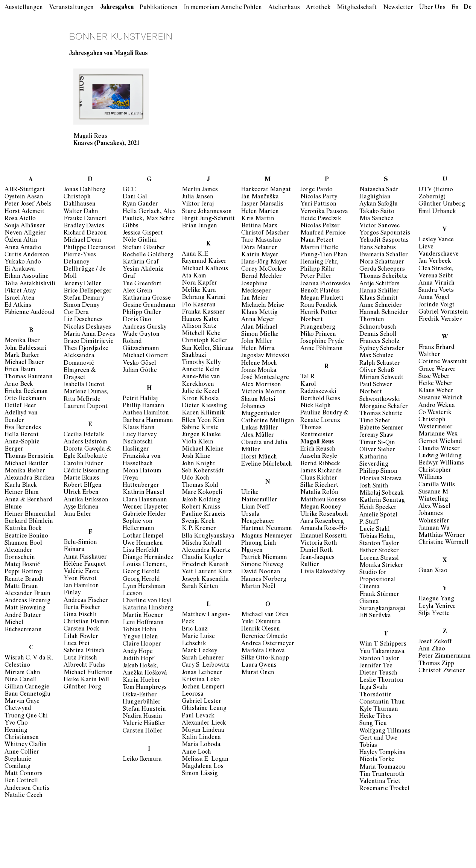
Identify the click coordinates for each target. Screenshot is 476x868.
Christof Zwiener (442, 671)
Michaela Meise (263, 306)
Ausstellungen (24, 8)
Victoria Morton (264, 392)
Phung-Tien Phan (324, 255)
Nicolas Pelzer (320, 226)
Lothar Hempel (143, 536)
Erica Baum (20, 370)
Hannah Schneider (384, 313)
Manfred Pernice (323, 233)
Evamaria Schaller (384, 255)
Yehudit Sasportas (384, 241)
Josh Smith (374, 486)
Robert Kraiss (201, 507)
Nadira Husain (142, 717)
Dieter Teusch (378, 673)
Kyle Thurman (379, 710)
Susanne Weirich (441, 398)
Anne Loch (196, 752)
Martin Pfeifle (319, 248)
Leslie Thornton (381, 681)
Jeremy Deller (82, 284)
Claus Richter (319, 478)
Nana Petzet (317, 241)
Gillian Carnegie (27, 687)
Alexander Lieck (204, 723)
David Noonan (261, 572)
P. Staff (369, 522)
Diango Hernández (148, 558)
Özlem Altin (21, 241)
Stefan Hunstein (144, 710)
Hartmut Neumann (267, 529)
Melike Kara (199, 291)
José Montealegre (265, 378)
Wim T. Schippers (383, 644)
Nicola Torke (377, 760)
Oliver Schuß (377, 371)
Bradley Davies (84, 226)
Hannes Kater (201, 320)
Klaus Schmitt (379, 298)
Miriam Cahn (22, 673)
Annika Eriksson (86, 500)
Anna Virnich (436, 283)
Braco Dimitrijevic (88, 342)
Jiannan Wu (434, 528)
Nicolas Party (319, 197)
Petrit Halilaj (140, 399)
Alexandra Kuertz (206, 551)
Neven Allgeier (25, 233)
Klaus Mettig (259, 313)
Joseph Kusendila (205, 580)
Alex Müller (258, 436)
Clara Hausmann (145, 500)
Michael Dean (82, 241)
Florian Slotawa (381, 479)
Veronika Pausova (324, 212)
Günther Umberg (442, 204)
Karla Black (21, 486)
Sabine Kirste (200, 428)
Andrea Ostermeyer (268, 644)
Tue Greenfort (142, 284)
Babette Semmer (381, 428)
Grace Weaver (437, 370)
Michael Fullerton (88, 673)
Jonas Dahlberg (84, 190)
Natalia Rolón (319, 493)
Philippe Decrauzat (90, 248)
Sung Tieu (373, 724)
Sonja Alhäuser (25, 226)
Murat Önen (258, 673)
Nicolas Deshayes (87, 327)
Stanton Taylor (379, 659)
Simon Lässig (200, 774)
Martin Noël (258, 587)
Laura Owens (259, 665)
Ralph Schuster (380, 364)
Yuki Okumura (261, 622)
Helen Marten (260, 212)
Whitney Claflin (26, 745)
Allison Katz (199, 327)
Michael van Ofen (265, 615)
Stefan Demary (84, 298)
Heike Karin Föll (86, 680)
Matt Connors (24, 774)
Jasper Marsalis (262, 204)
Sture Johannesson (207, 212)
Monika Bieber (25, 471)
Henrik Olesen (261, 629)
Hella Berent (22, 435)
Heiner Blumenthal (30, 515)
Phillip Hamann (144, 406)
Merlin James (200, 190)
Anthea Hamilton (146, 413)
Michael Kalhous (205, 269)
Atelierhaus (284, 8)
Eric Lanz (195, 629)
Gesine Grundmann (149, 306)
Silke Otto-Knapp (265, 658)
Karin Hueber (141, 681)
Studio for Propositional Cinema (378, 580)
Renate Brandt (24, 580)
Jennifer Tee (376, 666)
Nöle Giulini (140, 241)
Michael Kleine (203, 449)
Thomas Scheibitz (383, 277)
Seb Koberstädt (203, 471)
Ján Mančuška (260, 197)
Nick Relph (316, 406)
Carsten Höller (143, 731)
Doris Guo (137, 320)
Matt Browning (25, 608)
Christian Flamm (86, 622)
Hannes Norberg (264, 580)
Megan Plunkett (322, 298)
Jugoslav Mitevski (265, 356)
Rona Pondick (319, 306)
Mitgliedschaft (357, 8)
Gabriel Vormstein (443, 312)
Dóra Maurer (259, 248)
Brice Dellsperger (88, 291)
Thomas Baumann (29, 377)
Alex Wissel (434, 507)
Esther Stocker (379, 551)
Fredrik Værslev (440, 320)
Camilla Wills (437, 485)
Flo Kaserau (199, 305)
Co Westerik (435, 413)
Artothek (318, 8)
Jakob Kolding (201, 500)
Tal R (308, 377)
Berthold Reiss (320, 399)
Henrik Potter (319, 313)
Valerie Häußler (144, 724)
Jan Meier (255, 298)
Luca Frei (77, 644)
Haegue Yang (436, 599)
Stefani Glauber (144, 248)
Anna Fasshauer (85, 557)
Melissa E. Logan (205, 760)
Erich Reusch (318, 449)
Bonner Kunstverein (121, 37)
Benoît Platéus (320, 291)
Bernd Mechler (262, 277)
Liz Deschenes (83, 320)
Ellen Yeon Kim (203, 421)
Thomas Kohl (200, 486)
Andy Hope (138, 652)
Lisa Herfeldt (141, 551)
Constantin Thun (382, 702)
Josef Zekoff (435, 642)
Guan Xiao (433, 571)
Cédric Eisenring (86, 471)
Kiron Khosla (200, 399)
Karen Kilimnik (203, 413)
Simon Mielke (260, 335)
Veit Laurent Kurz (207, 572)
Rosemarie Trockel (384, 789)
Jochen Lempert (203, 687)
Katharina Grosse (147, 298)
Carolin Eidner (83, 464)
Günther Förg (82, 687)
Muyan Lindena (203, 731)
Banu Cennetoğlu (27, 694)
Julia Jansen (198, 197)
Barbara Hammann (148, 421)
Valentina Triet (380, 782)
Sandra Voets (436, 291)
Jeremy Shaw (376, 436)
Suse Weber (434, 377)
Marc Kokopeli (202, 493)
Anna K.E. (196, 254)
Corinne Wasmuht (443, 362)
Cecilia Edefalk (84, 435)
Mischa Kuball (202, 544)
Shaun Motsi (258, 400)
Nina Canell (21, 680)
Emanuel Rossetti (324, 536)
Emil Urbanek (437, 212)
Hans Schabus (378, 248)
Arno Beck (19, 385)
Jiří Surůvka (375, 616)
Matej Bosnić (22, 565)
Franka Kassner (203, 312)
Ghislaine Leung (204, 709)
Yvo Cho (16, 723)
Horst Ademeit (24, 212)
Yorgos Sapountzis (385, 233)
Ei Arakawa (20, 270)
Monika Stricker (381, 566)
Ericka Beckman (26, 392)
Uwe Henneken (143, 544)
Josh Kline (196, 457)
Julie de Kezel (201, 392)
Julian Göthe (140, 371)
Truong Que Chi (26, 716)
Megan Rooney (321, 507)
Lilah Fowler (81, 637)
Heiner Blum (22, 493)
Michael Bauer (24, 363)
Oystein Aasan (24, 197)
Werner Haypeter (146, 507)
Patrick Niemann (264, 558)
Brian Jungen (199, 226)
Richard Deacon (85, 233)
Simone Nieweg (262, 565)
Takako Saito (377, 212)
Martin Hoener (143, 616)
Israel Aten (20, 298)
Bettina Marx (259, 226)
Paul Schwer (376, 385)
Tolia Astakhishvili (30, 284)
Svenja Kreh (198, 522)
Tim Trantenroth (382, 775)
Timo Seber (375, 421)
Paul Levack (198, 716)
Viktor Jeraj (198, 204)
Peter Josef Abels (28, 204)
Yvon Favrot (80, 579)
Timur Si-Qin (377, 443)
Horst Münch (259, 457)
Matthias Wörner (442, 536)
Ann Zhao (432, 649)
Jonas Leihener (202, 673)
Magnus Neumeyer (267, 536)
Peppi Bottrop (24, 572)
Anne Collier (22, 752)
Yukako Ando (23, 262)
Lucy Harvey (140, 435)
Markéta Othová (263, 651)
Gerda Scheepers (382, 270)
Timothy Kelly (201, 363)
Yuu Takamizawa (382, 652)
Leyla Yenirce (437, 607)
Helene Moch (259, 364)
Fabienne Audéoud (30, 313)
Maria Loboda (201, 745)
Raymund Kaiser (204, 262)
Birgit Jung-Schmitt (208, 219)
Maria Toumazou (382, 767)
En (455, 8)
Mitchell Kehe (201, 334)
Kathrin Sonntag (382, 501)
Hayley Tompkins (382, 753)
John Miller (257, 342)
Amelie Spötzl (378, 515)
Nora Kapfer (199, 283)
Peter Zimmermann (445, 656)
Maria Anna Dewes (89, 335)
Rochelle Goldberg (148, 255)
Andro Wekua (437, 406)
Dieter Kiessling (204, 406)
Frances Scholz (379, 342)
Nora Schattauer (382, 262)
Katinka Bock (23, 529)
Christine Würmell (443, 543)
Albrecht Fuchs (84, 665)
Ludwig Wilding (440, 456)
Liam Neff (255, 507)
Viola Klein (198, 442)
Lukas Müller (260, 428)
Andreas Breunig (27, 601)
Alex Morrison (261, 385)
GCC (129, 190)
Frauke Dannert (85, 219)
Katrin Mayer (260, 255)
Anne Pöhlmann (322, 349)
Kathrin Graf (141, 262)
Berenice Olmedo (264, 637)
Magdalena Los (203, 767)
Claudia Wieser (439, 449)
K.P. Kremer (199, 529)
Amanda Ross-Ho (324, 529)
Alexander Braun (27, 594)
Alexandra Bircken (30, 478)
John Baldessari (26, 349)
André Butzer (23, 616)
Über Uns (432, 8)
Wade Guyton (141, 335)
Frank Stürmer (379, 595)
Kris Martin (258, 219)
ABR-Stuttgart (25, 190)
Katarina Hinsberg (148, 608)
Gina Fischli (80, 615)
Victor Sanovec (379, 226)
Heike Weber (436, 384)
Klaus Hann (139, 428)
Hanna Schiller (379, 291)
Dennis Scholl (378, 335)
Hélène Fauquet (85, 565)
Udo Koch (195, 478)
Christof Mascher (265, 233)
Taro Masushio (261, 241)
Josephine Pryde (322, 342)
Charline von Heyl (147, 601)
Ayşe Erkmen (81, 507)
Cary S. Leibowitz (205, 665)
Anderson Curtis (27, 789)
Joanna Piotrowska (325, 284)
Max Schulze (376, 356)
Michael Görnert (145, 356)
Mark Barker (22, 356)
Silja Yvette (434, 614)
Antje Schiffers (379, 284)
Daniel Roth (317, 551)
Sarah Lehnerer (203, 658)
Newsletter (398, 8)
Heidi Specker (378, 508)
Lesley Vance (436, 240)
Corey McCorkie (264, 270)
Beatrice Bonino (26, 536)
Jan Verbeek (435, 262)
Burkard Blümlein (29, 522)
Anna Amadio (23, 248)
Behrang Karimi (204, 298)
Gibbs (131, 226)
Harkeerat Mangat (266, 190)
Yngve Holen (140, 637)
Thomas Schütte (381, 414)
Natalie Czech (24, 796)
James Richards (321, 471)
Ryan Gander (140, 204)
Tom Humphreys (145, 688)
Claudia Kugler (202, 558)
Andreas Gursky (144, 327)
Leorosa (193, 694)
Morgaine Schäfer (384, 407)
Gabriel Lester (202, 702)
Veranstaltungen (71, 8)
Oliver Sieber (377, 450)
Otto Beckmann (25, 399)
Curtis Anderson (27, 255)
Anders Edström (85, 442)
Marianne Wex (438, 434)
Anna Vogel (434, 298)
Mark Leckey (199, 651)
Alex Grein (138, 291)
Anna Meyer (258, 320)
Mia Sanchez (376, 219)
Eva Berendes (23, 428)
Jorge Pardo (316, 190)
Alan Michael (259, 327)
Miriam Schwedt (381, 378)
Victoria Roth (319, 544)
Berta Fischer (82, 608)
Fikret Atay (20, 291)
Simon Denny (81, 306)
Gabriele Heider (144, 515)
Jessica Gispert (143, 233)
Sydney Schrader (382, 349)
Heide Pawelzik (321, 219)
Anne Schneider (381, 306)
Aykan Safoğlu (379, 204)
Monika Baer (22, 341)
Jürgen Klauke (201, 435)
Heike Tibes (375, 717)
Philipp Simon (378, 472)
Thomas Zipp (436, 664)
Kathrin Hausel (144, 493)
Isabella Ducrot (84, 385)
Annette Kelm (201, 370)
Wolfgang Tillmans (385, 731)
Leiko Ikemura (142, 760)
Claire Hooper (142, 644)
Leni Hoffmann (143, 623)
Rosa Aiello (20, 219)
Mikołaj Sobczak (382, 493)
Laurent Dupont (86, 407)
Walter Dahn (81, 212)
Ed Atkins (18, 306)
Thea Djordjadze (86, 349)
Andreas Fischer (86, 601)
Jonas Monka (259, 371)
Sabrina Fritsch (84, 651)
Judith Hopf (138, 659)
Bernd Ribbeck (320, 464)
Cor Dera (76, 313)
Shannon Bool (23, 544)
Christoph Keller (205, 341)
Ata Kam (194, 276)
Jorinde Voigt (436, 305)
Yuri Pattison (318, 204)
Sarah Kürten (200, 587)
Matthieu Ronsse (323, 500)
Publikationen (159, 8)
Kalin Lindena (201, 738)
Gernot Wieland (440, 442)
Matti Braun (21, 587)
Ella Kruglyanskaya (208, 536)
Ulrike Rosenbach (324, 515)
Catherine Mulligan (268, 421)
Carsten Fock (81, 629)
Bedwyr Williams (441, 463)
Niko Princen (318, 335)
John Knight (198, 464)
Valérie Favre (82, 572)
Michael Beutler (26, 464)
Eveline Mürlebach (267, 464)
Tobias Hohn (140, 630)
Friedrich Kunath (205, 565)
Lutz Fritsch (80, 658)
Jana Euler (78, 515)
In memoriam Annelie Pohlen (223, 8)
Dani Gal (135, 197)
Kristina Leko (201, 680)
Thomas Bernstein (29, 457)
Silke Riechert (319, 486)
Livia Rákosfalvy (323, 572)
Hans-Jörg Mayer (264, 262)
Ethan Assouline (27, 277)
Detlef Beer (21, 406)
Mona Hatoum (142, 471)
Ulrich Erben (81, 493)
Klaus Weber (436, 391)
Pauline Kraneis (204, 515)
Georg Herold (141, 580)
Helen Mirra (258, 349)
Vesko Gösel (139, 364)
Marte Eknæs (81, 478)
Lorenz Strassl (379, 559)
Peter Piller (316, 277)
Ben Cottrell (21, 781)
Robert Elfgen (83, 486)
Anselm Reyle (319, 457)
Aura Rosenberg (322, 522)
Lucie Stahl (375, 530)
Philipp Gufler (142, 313)
